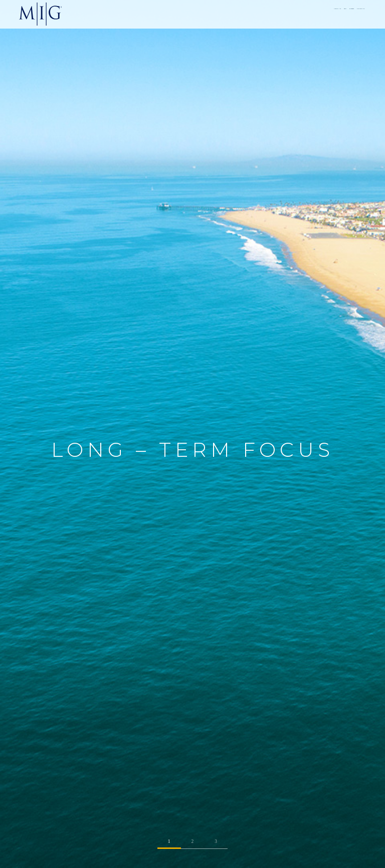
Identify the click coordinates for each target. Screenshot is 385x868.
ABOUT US (243, 13)
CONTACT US (345, 13)
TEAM (274, 13)
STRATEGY (305, 13)
